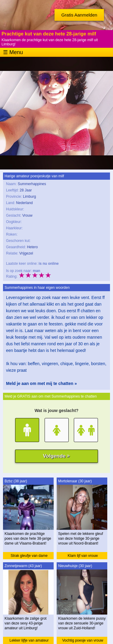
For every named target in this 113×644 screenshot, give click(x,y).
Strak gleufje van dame (29, 556)
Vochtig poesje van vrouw (83, 640)
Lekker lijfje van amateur (29, 640)
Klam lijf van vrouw (83, 556)
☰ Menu (13, 52)
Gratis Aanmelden (79, 15)
